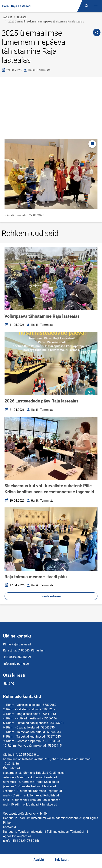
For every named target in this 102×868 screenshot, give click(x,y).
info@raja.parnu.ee (16, 664)
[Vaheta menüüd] (96, 6)
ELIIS (7, 684)
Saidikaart (61, 860)
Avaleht (7, 17)
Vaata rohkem (51, 596)
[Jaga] (97, 32)
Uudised (22, 17)
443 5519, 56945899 (17, 657)
